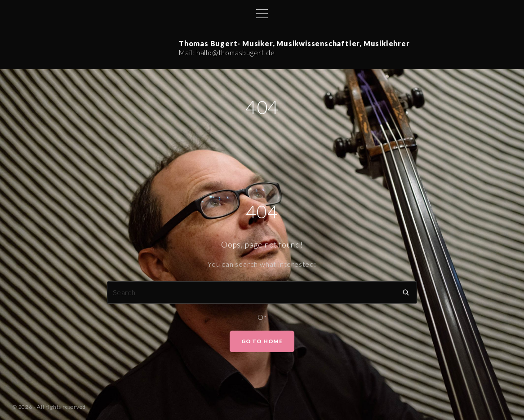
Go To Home (262, 341)
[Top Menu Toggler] (262, 13)
